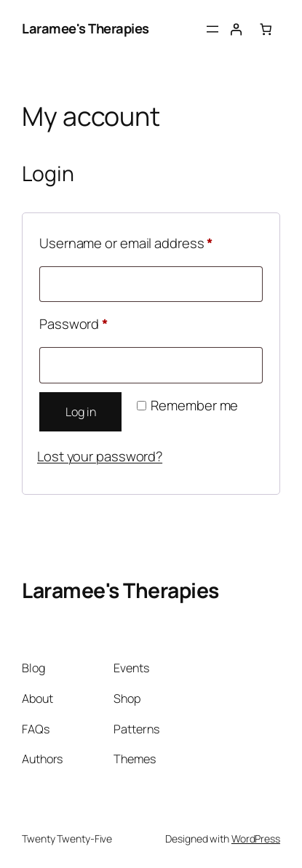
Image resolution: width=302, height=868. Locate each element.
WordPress (256, 839)
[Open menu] (212, 29)
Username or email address (151, 241)
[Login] (236, 29)
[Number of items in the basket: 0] (266, 29)
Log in (80, 412)
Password (101, 322)
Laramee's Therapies (86, 28)
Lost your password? (100, 456)
